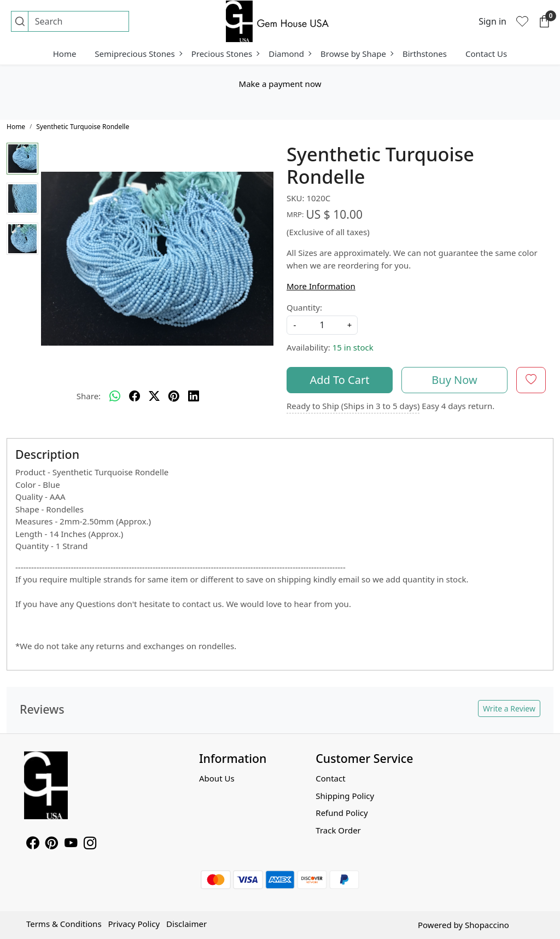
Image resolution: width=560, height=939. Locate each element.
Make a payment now (280, 84)
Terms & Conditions (64, 924)
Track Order (338, 830)
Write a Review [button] (509, 708)
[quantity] (322, 325)
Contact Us (486, 54)
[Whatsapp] (115, 396)
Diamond (290, 54)
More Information (321, 286)
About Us (217, 778)
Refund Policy (342, 813)
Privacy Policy (134, 924)
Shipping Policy (345, 796)
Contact (330, 778)
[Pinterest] (52, 844)
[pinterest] (174, 396)
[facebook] (135, 396)
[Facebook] (33, 844)
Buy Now (454, 380)
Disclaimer (186, 924)
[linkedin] (194, 396)
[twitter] (154, 396)
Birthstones (425, 54)
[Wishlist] (522, 21)
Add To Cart (340, 380)
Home (65, 54)
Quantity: (304, 307)
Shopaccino (487, 925)
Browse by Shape (357, 54)
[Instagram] (90, 844)
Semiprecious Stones (138, 54)
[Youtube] (71, 844)
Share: (89, 396)
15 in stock (353, 347)
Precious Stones (225, 54)
